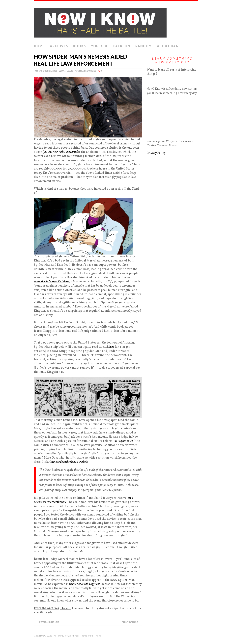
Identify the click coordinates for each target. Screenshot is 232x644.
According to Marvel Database (52, 282)
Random (144, 46)
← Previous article (47, 622)
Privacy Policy (156, 153)
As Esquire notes (123, 441)
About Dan (168, 46)
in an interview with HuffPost (83, 584)
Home (39, 46)
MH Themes (96, 636)
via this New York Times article (61, 152)
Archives (59, 46)
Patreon (122, 46)
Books (79, 46)
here (112, 347)
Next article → (132, 622)
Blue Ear (65, 608)
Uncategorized (87, 71)
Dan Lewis (67, 71)
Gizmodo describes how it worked (68, 462)
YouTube (100, 46)
